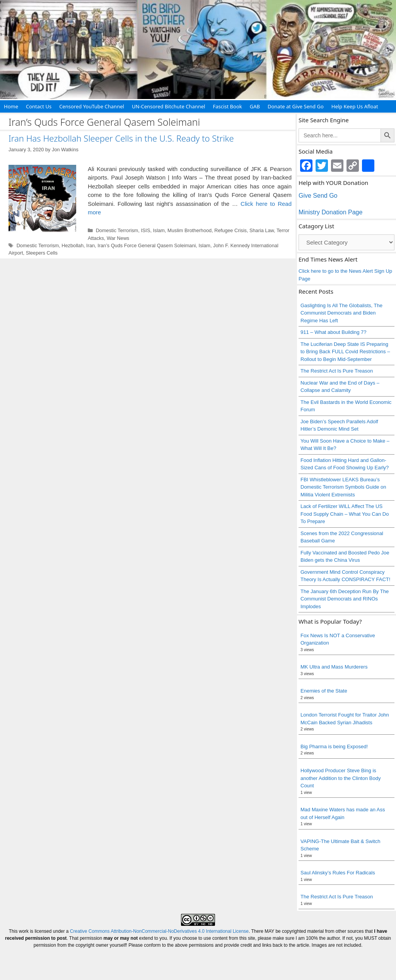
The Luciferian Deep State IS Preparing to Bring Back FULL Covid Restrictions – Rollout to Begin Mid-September (345, 352)
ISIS (145, 230)
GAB (255, 106)
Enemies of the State (324, 691)
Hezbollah (73, 245)
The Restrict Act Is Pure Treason (337, 371)
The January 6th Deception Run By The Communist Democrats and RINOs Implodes (345, 599)
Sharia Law (262, 230)
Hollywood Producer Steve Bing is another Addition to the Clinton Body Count (341, 778)
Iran (90, 245)
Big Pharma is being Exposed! (334, 747)
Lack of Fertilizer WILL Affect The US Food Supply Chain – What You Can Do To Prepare (345, 514)
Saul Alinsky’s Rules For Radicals (338, 873)
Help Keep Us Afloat (355, 106)
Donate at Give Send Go (296, 106)
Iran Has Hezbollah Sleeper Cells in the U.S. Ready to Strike (121, 138)
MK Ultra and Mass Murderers (334, 667)
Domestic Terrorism (117, 230)
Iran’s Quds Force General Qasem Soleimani (147, 245)
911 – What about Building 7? (334, 332)
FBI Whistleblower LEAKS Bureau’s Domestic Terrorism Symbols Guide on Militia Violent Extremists (343, 487)
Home (11, 106)
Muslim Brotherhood (189, 230)
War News (118, 238)
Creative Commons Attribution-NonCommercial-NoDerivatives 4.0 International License (159, 931)
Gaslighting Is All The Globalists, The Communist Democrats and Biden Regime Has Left (341, 313)
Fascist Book (227, 106)
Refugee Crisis (230, 230)
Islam (159, 230)
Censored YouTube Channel (92, 106)
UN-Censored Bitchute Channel (169, 106)
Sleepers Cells (42, 253)
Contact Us (39, 106)
